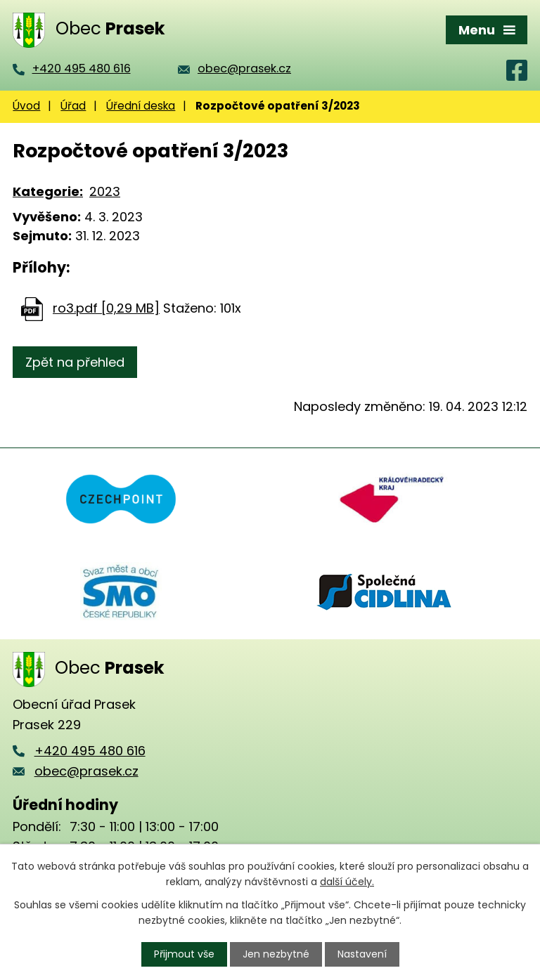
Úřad (73, 106)
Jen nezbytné (276, 954)
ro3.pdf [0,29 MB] (106, 308)
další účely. (347, 882)
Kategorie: (48, 191)
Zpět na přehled (75, 362)
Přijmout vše (184, 954)
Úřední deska (141, 106)
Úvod (26, 106)
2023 (105, 191)
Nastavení (362, 954)
